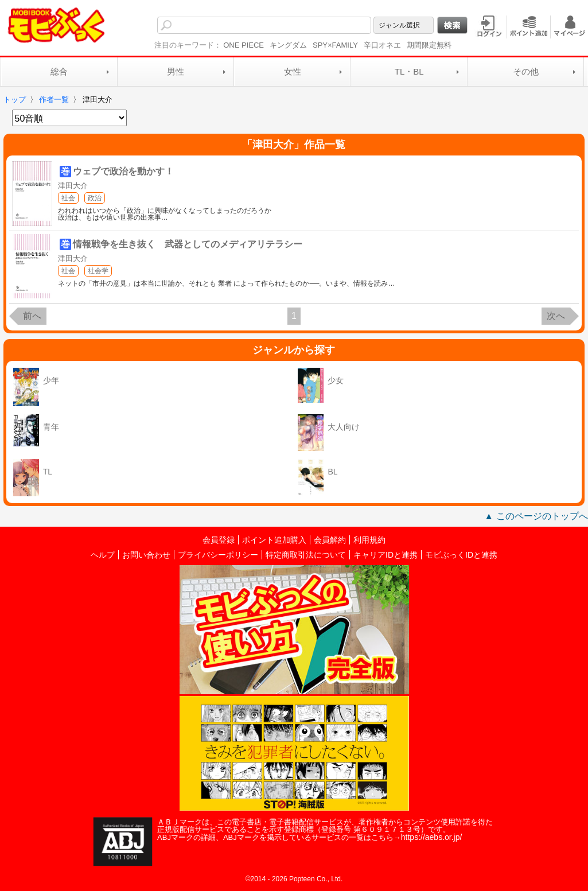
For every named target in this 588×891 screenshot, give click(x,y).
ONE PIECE (244, 45)
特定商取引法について (306, 555)
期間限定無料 (429, 45)
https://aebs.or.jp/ (432, 837)
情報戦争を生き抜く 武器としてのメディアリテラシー (188, 244)
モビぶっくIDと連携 (461, 555)
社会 (68, 198)
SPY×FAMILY (335, 45)
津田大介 (73, 186)
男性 (176, 71)
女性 (293, 71)
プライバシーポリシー (218, 555)
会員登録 (219, 540)
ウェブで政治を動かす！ (123, 171)
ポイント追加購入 (274, 540)
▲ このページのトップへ (536, 516)
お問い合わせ (146, 555)
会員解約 (330, 540)
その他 (526, 71)
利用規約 (369, 540)
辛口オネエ (382, 45)
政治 (95, 198)
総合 (59, 71)
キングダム (288, 45)
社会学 (98, 271)
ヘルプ (103, 555)
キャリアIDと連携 (385, 555)
